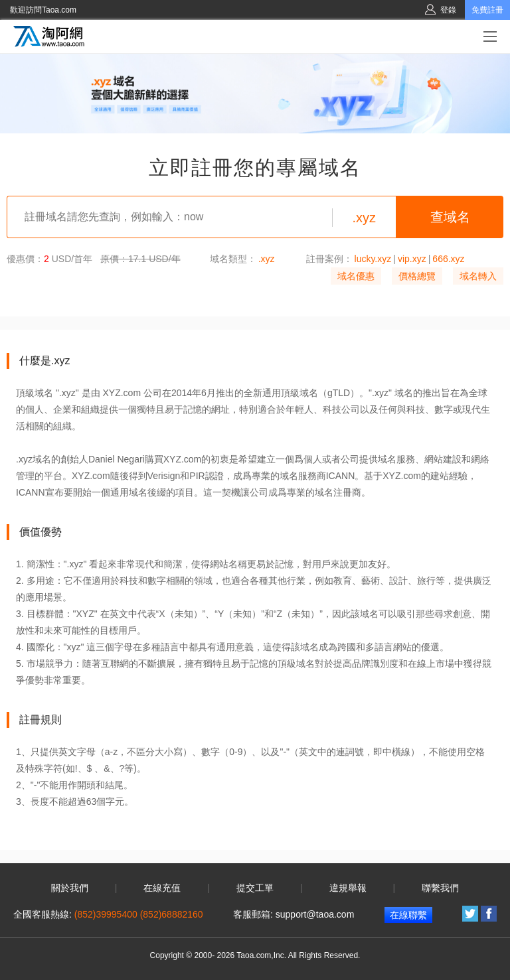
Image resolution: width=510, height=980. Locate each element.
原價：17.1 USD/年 (140, 259)
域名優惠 (356, 276)
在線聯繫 (408, 915)
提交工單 (255, 888)
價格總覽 (417, 276)
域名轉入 (478, 276)
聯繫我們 (440, 888)
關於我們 (70, 888)
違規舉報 (348, 888)
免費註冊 (487, 10)
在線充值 (162, 888)
